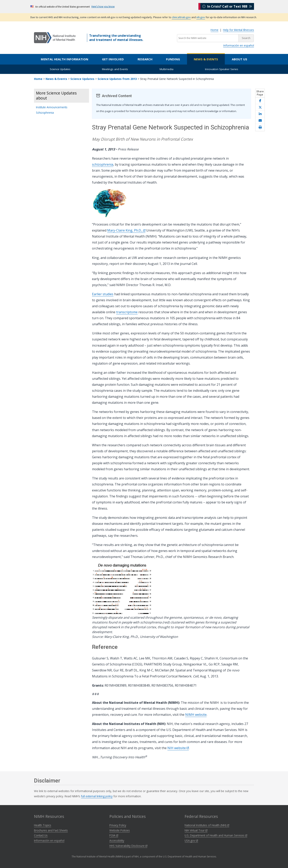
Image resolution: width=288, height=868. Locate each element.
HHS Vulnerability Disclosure (128, 846)
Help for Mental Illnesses (238, 30)
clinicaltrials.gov (181, 17)
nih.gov (201, 17)
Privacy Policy (118, 825)
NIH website (178, 748)
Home (214, 30)
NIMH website (196, 715)
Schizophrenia (45, 113)
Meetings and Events (115, 69)
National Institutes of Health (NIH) (207, 825)
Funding (173, 59)
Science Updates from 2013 (117, 79)
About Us (239, 59)
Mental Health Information (64, 59)
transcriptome (127, 312)
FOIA (114, 835)
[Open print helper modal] (260, 127)
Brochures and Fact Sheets (51, 830)
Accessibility (117, 841)
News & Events (206, 59)
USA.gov (191, 841)
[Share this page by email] (260, 121)
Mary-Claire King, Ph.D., (126, 230)
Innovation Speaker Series (222, 69)
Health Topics (43, 825)
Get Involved (113, 59)
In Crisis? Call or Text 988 (227, 6)
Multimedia (166, 69)
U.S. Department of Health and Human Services (216, 835)
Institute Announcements (52, 107)
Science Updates (60, 69)
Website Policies (120, 830)
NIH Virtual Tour (196, 830)
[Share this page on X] (260, 107)
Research (145, 59)
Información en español (239, 45)
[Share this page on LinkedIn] (260, 114)
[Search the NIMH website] (208, 38)
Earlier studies (103, 294)
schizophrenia (103, 164)
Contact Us (41, 835)
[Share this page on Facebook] (260, 101)
